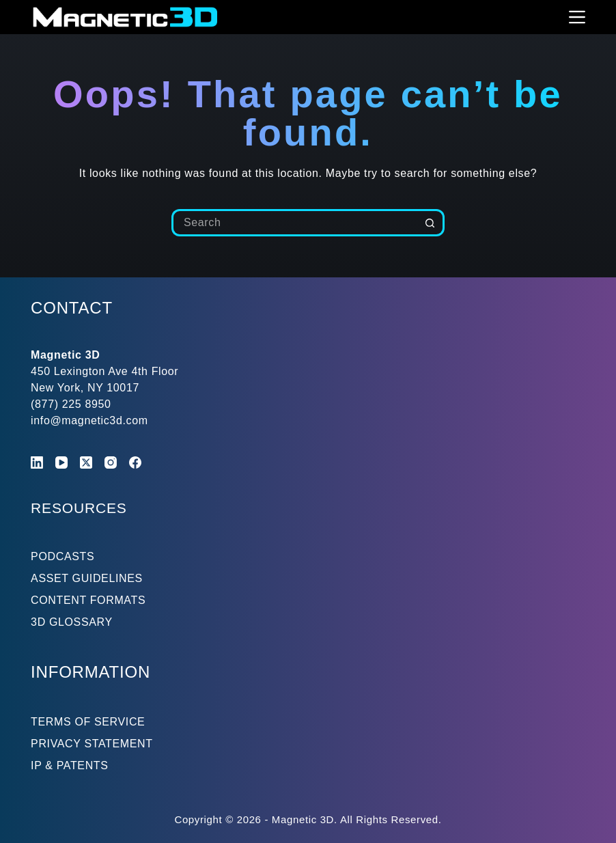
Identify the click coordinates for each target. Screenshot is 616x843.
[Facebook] (135, 462)
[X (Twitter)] (86, 462)
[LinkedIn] (37, 462)
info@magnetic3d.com (89, 420)
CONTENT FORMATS (88, 600)
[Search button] (431, 223)
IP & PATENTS (70, 765)
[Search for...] (294, 223)
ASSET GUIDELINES (87, 578)
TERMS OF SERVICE (88, 722)
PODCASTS (62, 556)
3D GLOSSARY (72, 622)
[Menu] (577, 17)
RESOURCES (85, 507)
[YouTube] (61, 462)
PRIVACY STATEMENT (92, 744)
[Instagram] (111, 462)
